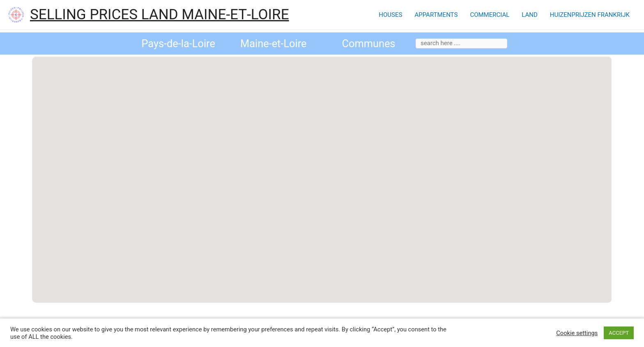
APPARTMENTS (436, 15)
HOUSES (390, 15)
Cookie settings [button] (577, 333)
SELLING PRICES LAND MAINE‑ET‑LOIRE (160, 15)
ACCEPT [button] (619, 333)
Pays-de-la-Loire (178, 43)
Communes (368, 43)
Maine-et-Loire (274, 43)
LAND (530, 15)
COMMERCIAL (490, 15)
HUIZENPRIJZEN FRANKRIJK (590, 15)
